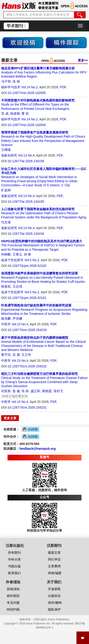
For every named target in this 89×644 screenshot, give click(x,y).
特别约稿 (13, 609)
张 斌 (16, 81)
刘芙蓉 (6, 391)
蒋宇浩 (6, 355)
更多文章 (10, 418)
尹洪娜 (17, 318)
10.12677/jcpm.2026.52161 (27, 298)
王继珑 (6, 150)
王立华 (26, 355)
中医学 (6, 324)
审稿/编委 (55, 573)
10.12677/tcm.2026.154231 (27, 407)
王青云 (17, 254)
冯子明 (6, 81)
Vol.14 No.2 (29, 87)
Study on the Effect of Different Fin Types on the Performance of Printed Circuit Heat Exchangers (38, 104)
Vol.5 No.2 (32, 260)
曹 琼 (25, 114)
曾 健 (16, 391)
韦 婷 (25, 391)
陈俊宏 (6, 286)
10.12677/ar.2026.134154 (26, 234)
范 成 (5, 114)
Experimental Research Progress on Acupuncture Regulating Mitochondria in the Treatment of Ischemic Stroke (44, 309)
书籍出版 (14, 566)
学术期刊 (16, 26)
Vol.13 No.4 (26, 155)
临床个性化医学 (12, 260)
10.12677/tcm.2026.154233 (27, 330)
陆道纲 (15, 114)
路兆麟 (6, 318)
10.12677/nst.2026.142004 (27, 125)
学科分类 (14, 559)
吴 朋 (16, 355)
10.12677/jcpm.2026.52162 (27, 266)
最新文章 (54, 553)
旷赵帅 (6, 190)
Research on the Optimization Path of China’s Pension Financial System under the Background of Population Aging (44, 213)
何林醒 (6, 254)
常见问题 (13, 603)
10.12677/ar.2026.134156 (26, 161)
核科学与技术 (11, 87)
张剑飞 (58, 391)
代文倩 (6, 222)
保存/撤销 (55, 603)
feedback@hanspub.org (38, 449)
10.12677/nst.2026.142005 (27, 93)
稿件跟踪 (13, 596)
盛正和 (35, 391)
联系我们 (14, 573)
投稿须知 (13, 589)
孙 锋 (28, 254)
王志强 (17, 286)
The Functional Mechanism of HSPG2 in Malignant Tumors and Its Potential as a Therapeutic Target (43, 245)
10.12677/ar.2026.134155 (26, 202)
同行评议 (54, 559)
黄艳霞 (47, 391)
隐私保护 (54, 609)
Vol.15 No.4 (20, 324)
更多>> (83, 60)
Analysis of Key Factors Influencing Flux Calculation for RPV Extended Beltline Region (44, 72)
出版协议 (54, 596)
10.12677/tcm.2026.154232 (27, 366)
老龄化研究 (9, 155)
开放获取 (54, 589)
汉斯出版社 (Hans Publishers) (51, 619)
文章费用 (54, 566)
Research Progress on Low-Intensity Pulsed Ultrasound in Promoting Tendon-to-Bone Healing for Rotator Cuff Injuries (43, 277)
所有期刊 (14, 553)
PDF (63, 87)
